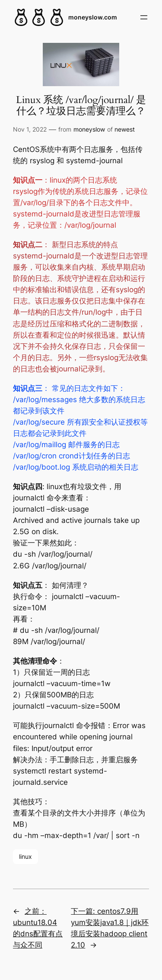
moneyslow (89, 129)
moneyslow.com (93, 17)
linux (25, 856)
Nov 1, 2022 (30, 129)
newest (125, 129)
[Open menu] (144, 17)
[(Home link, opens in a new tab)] (39, 17)
